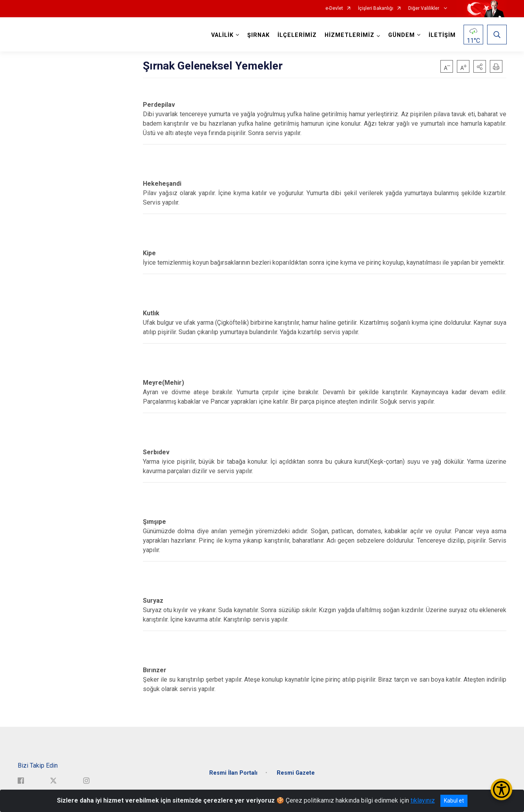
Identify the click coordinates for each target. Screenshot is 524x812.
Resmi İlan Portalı (233, 771)
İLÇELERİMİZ (297, 35)
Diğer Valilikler (424, 8)
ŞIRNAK (258, 35)
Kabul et (454, 801)
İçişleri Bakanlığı (376, 8)
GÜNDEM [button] (401, 35)
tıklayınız (423, 800)
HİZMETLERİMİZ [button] (349, 35)
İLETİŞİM (442, 35)
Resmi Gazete (296, 771)
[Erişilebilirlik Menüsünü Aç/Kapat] (501, 789)
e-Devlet (334, 8)
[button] (480, 66)
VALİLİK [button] (222, 35)
